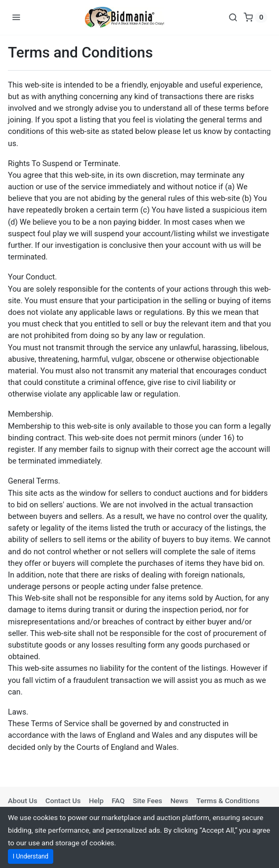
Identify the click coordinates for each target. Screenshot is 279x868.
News (179, 801)
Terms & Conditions (228, 801)
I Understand (31, 856)
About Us (23, 801)
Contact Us (63, 801)
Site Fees (148, 801)
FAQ (118, 801)
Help (96, 801)
